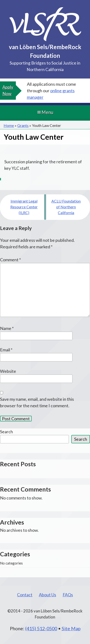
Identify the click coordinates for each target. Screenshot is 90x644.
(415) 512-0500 (41, 628)
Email (6, 350)
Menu (45, 112)
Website (8, 371)
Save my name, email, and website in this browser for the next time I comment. (37, 402)
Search (6, 432)
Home (9, 125)
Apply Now (8, 90)
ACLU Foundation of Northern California (66, 207)
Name (7, 328)
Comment (10, 260)
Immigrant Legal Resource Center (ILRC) (24, 207)
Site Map (71, 628)
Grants (23, 125)
